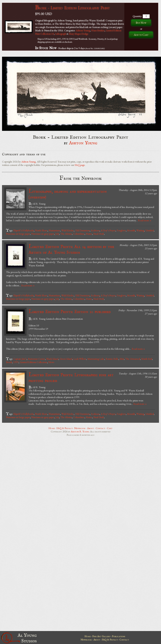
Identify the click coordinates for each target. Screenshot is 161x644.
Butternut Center (36, 359)
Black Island (52, 359)
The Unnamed (133, 359)
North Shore (41, 230)
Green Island (66, 359)
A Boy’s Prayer (108, 230)
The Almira (66, 234)
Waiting (140, 230)
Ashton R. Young (80, 431)
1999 (16, 362)
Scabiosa (95, 230)
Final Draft (99, 234)
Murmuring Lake (96, 359)
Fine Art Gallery (101, 636)
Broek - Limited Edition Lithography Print (72, 8)
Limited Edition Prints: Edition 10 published (70, 312)
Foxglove (121, 230)
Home (52, 428)
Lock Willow (80, 359)
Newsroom (80, 428)
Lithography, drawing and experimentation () (68, 194)
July (57, 234)
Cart (110, 428)
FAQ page (80, 165)
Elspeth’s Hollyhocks (24, 230)
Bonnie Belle (112, 359)
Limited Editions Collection (33, 362)
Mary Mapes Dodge (79, 34)
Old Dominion (82, 230)
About (91, 428)
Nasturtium (54, 230)
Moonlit (131, 230)
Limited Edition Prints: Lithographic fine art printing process (71, 377)
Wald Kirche (68, 230)
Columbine (79, 234)
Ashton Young (83, 30)
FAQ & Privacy (65, 428)
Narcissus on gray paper (43, 234)
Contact (100, 428)
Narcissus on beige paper (18, 234)
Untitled (150, 230)
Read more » (145, 220)
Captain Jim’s (20, 359)
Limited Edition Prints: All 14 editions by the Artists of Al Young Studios (71, 249)
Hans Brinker (98, 30)
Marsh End (147, 359)
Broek (9, 362)
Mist (122, 359)
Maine (89, 234)
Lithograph (61, 34)
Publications (118, 636)
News (51, 362)
